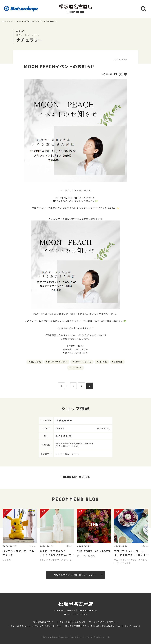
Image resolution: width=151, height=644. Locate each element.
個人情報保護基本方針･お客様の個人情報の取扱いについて (94, 626)
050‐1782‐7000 (78, 614)
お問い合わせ (134, 626)
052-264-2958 (64, 436)
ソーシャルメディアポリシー (103, 622)
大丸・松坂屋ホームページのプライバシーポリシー (36, 626)
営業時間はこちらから (67, 446)
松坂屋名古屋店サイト (44, 622)
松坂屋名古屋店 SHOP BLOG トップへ (78, 575)
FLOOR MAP (102, 428)
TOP (4, 21)
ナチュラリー (15, 21)
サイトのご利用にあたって (72, 622)
